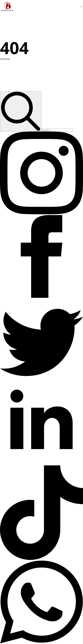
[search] (21, 111)
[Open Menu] (81, 7)
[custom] (41, 380)
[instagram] (41, 213)
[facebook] (41, 297)
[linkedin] (41, 464)
